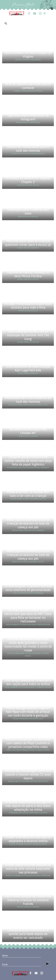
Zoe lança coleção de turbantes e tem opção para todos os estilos (28, 682)
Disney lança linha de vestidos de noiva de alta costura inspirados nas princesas (28, 869)
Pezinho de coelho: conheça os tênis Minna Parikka (28, 274)
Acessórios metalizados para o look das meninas (28, 149)
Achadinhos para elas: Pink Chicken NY (28, 431)
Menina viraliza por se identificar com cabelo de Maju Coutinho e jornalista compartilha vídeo (28, 743)
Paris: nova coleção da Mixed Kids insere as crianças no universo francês (28, 900)
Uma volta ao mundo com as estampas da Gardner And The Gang (28, 335)
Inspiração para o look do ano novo (28, 211)
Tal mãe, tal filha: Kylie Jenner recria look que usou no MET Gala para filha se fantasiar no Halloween (28, 616)
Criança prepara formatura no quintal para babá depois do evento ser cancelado (28, 934)
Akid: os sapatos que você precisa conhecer (28, 86)
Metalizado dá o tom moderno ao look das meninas (28, 400)
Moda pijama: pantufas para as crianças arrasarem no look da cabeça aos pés (28, 523)
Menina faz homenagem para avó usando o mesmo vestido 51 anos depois (28, 774)
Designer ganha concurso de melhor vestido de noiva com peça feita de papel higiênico (28, 461)
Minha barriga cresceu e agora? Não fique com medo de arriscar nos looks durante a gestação (28, 712)
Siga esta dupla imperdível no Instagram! (28, 117)
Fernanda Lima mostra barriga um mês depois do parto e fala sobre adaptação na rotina (28, 806)
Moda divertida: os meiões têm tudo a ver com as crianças (28, 494)
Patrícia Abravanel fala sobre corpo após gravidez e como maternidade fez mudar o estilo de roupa (28, 645)
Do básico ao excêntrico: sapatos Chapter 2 (28, 180)
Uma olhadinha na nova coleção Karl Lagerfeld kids (28, 368)
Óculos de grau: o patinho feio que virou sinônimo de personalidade (28, 588)
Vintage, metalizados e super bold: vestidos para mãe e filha (28, 306)
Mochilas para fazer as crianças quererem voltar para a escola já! (28, 243)
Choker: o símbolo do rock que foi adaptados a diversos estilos (28, 839)
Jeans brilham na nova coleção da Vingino (28, 55)
